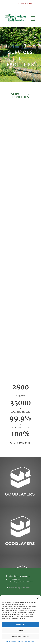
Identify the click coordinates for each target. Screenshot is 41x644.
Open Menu (33, 18)
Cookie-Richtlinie (11, 641)
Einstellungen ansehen (21, 636)
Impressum (32, 641)
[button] (38, 598)
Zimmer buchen (25, 4)
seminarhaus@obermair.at (19, 588)
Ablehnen (20, 630)
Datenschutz (23, 641)
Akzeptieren (20, 624)
